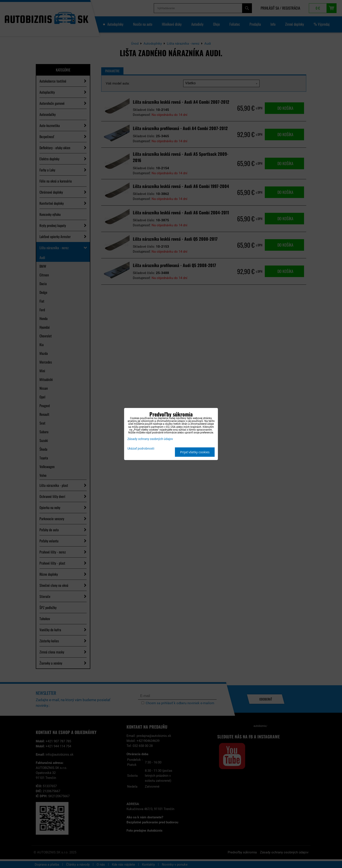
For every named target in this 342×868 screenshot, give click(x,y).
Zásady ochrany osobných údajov (150, 439)
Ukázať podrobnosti (141, 449)
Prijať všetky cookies (195, 452)
